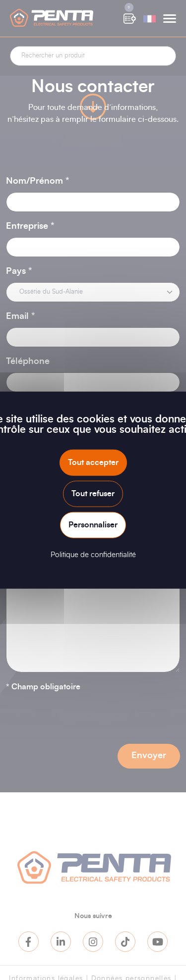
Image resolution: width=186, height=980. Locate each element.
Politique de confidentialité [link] (93, 555)
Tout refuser (93, 493)
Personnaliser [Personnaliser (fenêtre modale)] (93, 525)
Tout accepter (93, 462)
